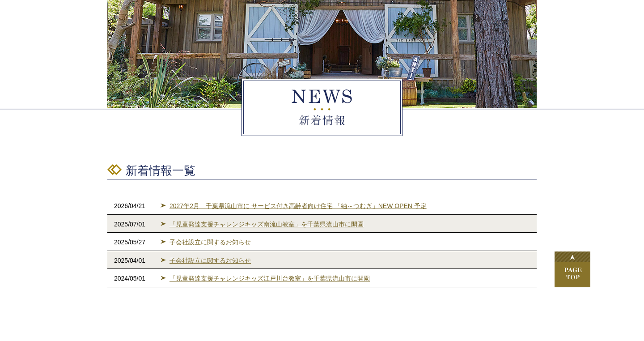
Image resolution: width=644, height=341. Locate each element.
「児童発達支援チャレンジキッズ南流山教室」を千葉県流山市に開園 (267, 224)
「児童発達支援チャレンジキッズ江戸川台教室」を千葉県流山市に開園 (270, 278)
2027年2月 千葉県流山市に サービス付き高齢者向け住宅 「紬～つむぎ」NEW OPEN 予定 (298, 206)
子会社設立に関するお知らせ (210, 242)
